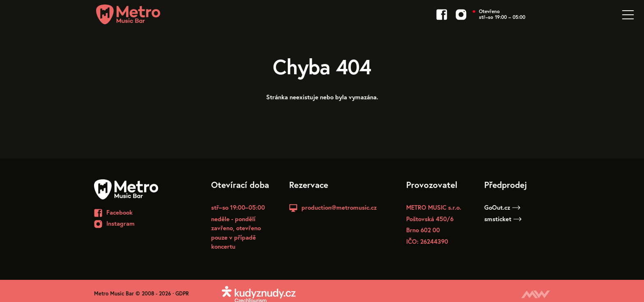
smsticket (503, 219)
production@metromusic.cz (339, 207)
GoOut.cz (502, 207)
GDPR (182, 294)
